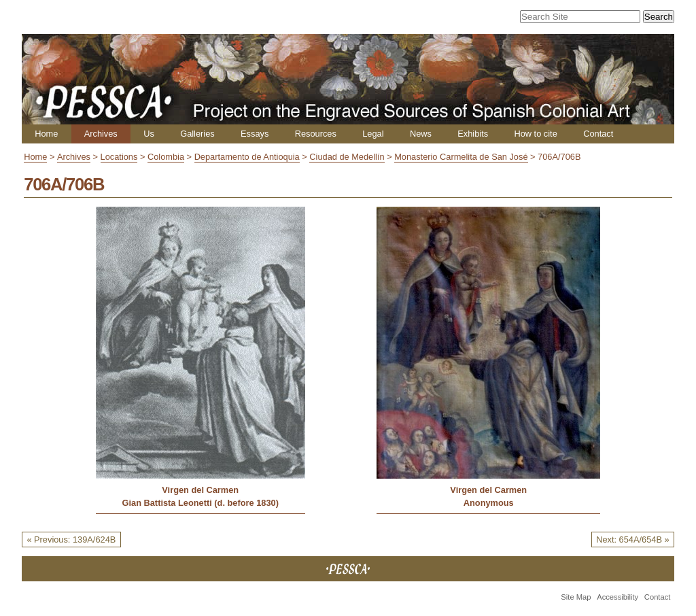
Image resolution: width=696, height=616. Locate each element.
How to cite (535, 134)
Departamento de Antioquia (247, 157)
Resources (316, 134)
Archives (101, 134)
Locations (119, 157)
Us (149, 134)
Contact (598, 134)
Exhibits (473, 134)
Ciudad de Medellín (347, 157)
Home (46, 134)
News (421, 134)
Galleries (197, 134)
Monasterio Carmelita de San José (461, 157)
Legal (373, 134)
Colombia (166, 157)
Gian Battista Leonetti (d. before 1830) (201, 503)
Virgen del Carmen (200, 490)
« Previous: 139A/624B (71, 540)
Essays (255, 134)
